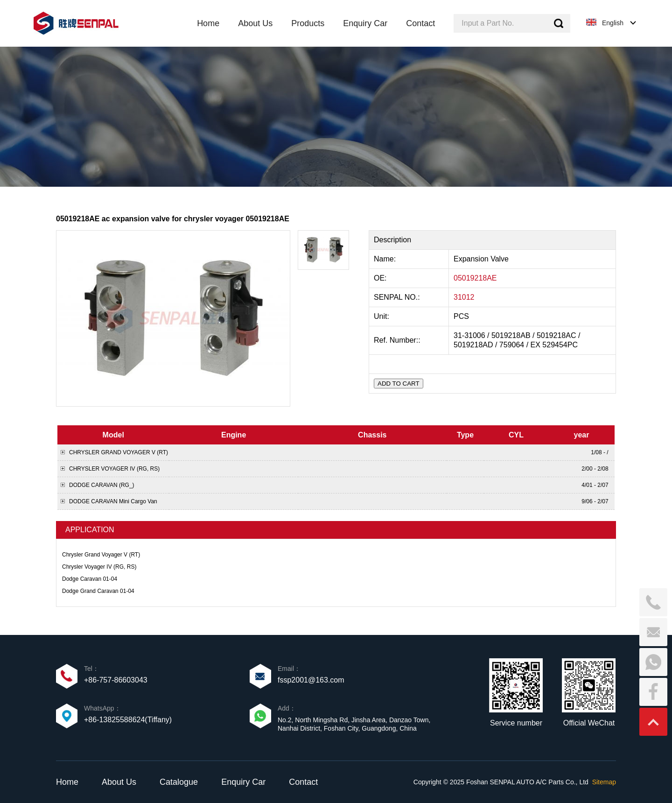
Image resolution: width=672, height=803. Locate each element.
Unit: (382, 316)
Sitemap (604, 782)
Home (67, 782)
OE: (381, 278)
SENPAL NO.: (397, 297)
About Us (119, 782)
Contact (303, 782)
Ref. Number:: (398, 340)
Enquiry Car (243, 782)
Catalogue (179, 782)
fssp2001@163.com (311, 680)
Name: (386, 259)
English (613, 23)
